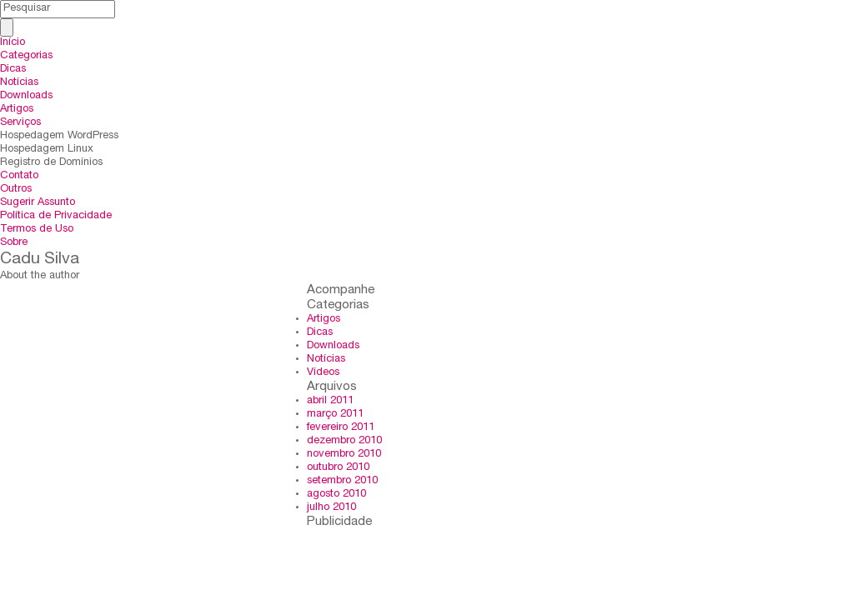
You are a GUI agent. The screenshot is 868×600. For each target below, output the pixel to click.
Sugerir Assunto (38, 203)
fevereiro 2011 (341, 428)
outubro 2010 (338, 468)
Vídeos (323, 373)
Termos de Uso (37, 230)
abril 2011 (330, 401)
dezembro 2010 (344, 441)
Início (13, 43)
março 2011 (335, 415)
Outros (16, 190)
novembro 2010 (344, 455)
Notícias (19, 83)
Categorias (26, 56)
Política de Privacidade (56, 216)
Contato (19, 176)
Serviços (20, 123)
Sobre (14, 243)
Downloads (26, 96)
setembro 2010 (342, 481)
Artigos (17, 110)
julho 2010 (331, 508)
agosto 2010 (336, 495)
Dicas (13, 70)
